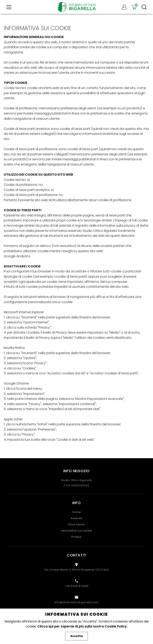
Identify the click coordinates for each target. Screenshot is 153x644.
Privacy (77, 537)
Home (76, 512)
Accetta (76, 636)
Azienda (76, 518)
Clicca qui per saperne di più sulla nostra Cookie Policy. (82, 626)
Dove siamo (77, 524)
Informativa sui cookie (76, 531)
